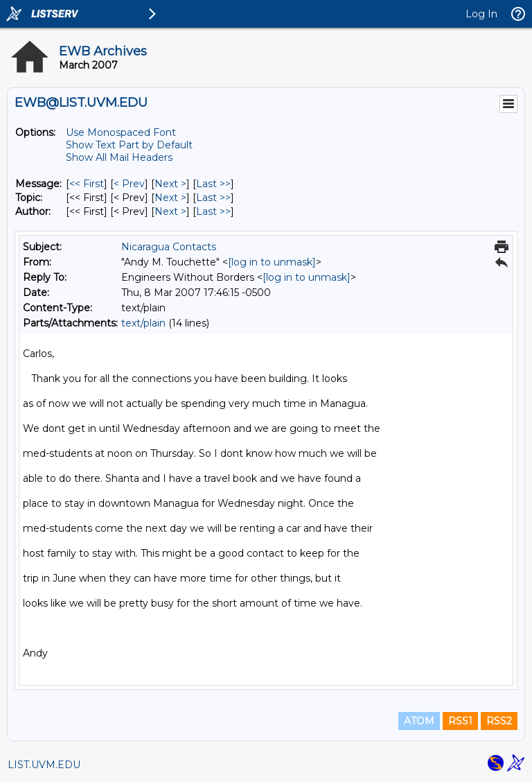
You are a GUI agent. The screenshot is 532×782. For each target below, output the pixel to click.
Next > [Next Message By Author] (170, 211)
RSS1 (460, 721)
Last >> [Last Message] (213, 184)
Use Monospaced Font (121, 132)
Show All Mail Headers (119, 157)
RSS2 (499, 721)
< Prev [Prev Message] (129, 184)
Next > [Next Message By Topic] (170, 198)
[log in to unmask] (272, 262)
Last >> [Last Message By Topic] (213, 198)
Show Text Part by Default (129, 145)
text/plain (143, 323)
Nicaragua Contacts (169, 247)
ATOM (419, 721)
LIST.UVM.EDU (44, 765)
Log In (481, 14)
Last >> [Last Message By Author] (213, 211)
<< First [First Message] (87, 184)
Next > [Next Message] (170, 184)
